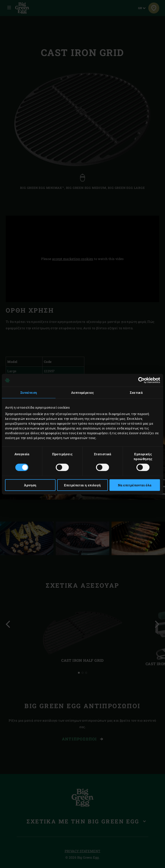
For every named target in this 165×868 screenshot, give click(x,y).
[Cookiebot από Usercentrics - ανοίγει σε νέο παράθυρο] (140, 380)
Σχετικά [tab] (136, 392)
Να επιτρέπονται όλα (135, 485)
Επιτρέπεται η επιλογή (82, 485)
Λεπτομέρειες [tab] (82, 392)
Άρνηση (30, 485)
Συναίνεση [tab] (29, 392)
